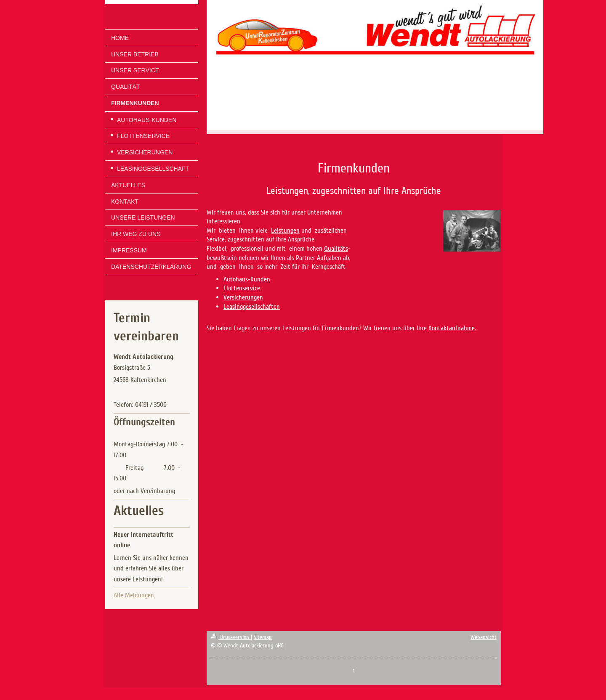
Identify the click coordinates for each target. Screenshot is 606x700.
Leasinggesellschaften (252, 307)
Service (216, 239)
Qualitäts (336, 249)
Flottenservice (242, 288)
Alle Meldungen (134, 595)
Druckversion (231, 637)
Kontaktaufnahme (452, 328)
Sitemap (263, 637)
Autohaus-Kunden (247, 279)
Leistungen (285, 231)
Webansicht (484, 637)
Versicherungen (243, 297)
